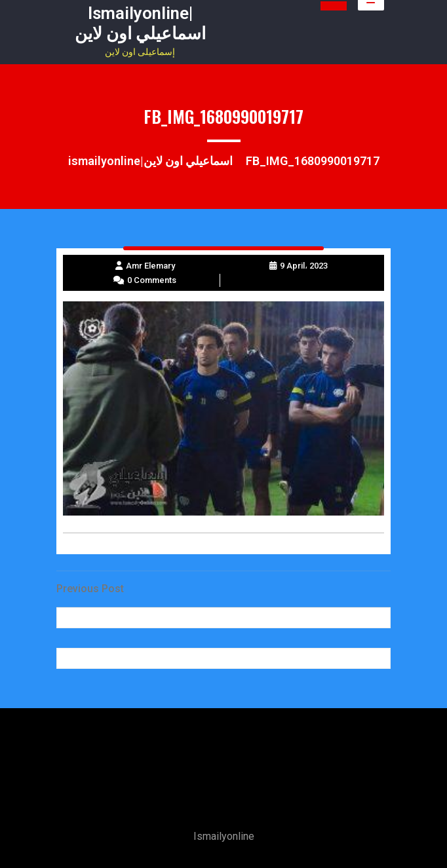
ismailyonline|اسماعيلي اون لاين (140, 23)
